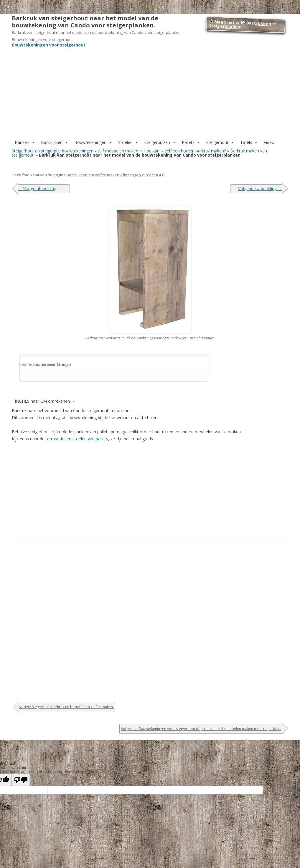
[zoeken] (104, 365)
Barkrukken (259, 23)
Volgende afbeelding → (260, 189)
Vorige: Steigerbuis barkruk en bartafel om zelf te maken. (66, 707)
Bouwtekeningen (93, 142)
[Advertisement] (150, 88)
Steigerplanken (225, 26)
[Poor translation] (21, 780)
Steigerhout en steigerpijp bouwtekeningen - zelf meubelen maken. (75, 151)
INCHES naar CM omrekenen (45, 401)
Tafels (249, 142)
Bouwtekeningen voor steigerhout (49, 45)
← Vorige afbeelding (37, 189)
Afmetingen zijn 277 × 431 (143, 175)
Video (269, 142)
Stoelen (128, 142)
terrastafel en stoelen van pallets (77, 439)
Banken (25, 142)
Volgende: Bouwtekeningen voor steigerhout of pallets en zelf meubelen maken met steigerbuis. (201, 729)
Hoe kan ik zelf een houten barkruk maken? (185, 151)
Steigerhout (220, 142)
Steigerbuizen (160, 142)
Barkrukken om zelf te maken (93, 175)
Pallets (191, 142)
